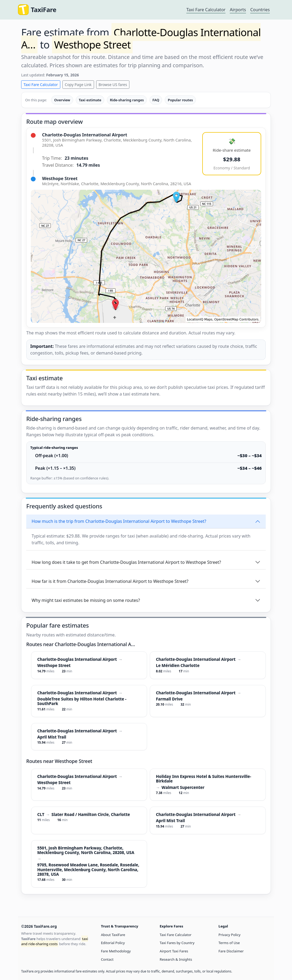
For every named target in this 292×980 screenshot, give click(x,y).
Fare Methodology (116, 951)
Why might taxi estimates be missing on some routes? (86, 600)
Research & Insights (176, 959)
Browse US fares (113, 85)
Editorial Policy (113, 943)
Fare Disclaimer (231, 951)
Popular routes (180, 100)
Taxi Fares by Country (177, 943)
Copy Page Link (78, 85)
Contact (107, 959)
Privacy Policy (230, 935)
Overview (62, 100)
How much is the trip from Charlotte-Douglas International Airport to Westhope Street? (119, 521)
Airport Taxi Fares (174, 951)
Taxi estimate (90, 100)
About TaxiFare (113, 935)
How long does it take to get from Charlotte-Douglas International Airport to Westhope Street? (126, 562)
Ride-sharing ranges (127, 100)
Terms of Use (229, 943)
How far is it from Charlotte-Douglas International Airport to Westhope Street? (110, 581)
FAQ (156, 100)
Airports (238, 10)
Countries (260, 10)
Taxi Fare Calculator (206, 10)
